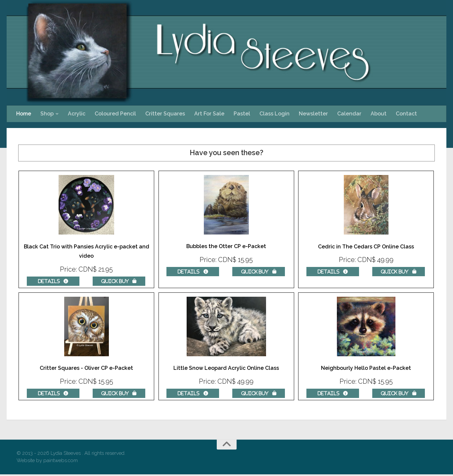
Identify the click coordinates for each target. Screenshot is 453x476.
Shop (47, 114)
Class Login (274, 114)
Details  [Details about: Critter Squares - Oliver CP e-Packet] (53, 394)
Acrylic (77, 114)
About (379, 114)
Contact (406, 114)
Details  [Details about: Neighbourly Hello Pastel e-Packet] (333, 394)
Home (24, 114)
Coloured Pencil (115, 114)
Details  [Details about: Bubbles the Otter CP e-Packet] (193, 272)
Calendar (349, 114)
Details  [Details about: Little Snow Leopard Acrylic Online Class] (193, 394)
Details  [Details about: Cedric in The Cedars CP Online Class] (333, 272)
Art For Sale (209, 114)
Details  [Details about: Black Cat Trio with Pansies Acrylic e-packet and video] (53, 281)
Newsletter (313, 114)
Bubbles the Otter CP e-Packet (226, 247)
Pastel (242, 114)
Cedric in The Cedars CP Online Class (366, 247)
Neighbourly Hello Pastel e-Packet (366, 369)
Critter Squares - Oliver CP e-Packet (87, 369)
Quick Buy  (119, 281)
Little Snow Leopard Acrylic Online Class (226, 369)
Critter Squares (165, 114)
